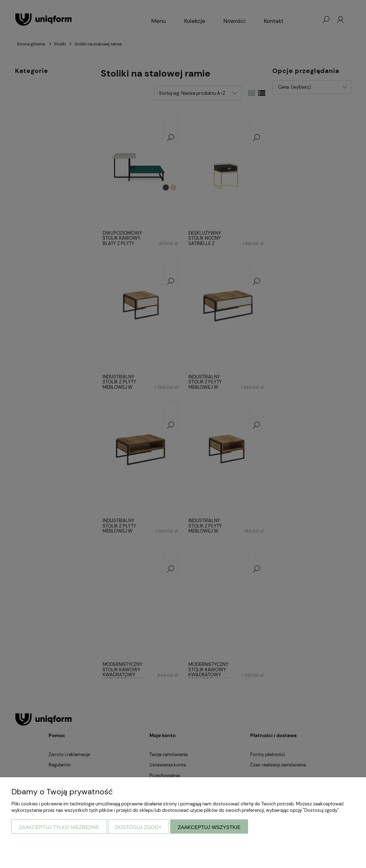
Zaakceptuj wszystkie (209, 827)
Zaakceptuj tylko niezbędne (59, 827)
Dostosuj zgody (139, 827)
